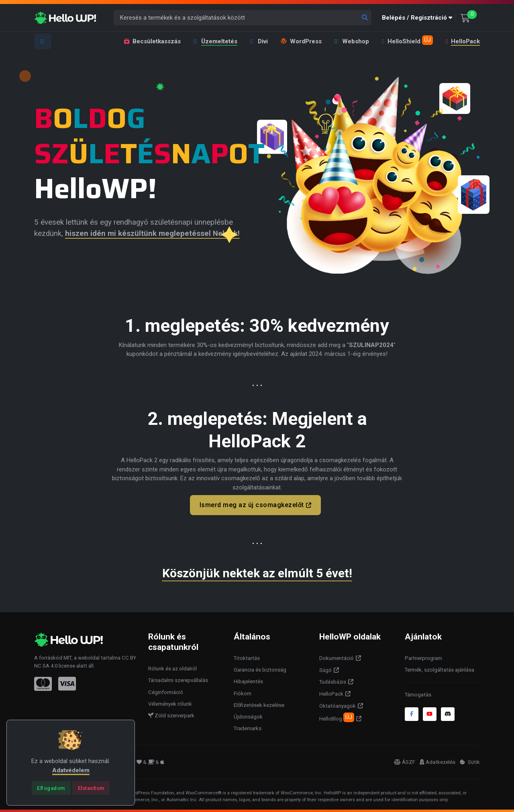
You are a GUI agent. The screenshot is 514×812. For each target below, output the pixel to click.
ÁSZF (405, 760)
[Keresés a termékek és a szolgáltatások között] (243, 18)
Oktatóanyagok (338, 704)
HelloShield (407, 40)
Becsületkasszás (152, 41)
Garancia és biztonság (260, 668)
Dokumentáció (337, 657)
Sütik (470, 760)
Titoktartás (247, 657)
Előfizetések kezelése (259, 703)
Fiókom (243, 691)
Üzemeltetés (215, 41)
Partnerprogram (423, 657)
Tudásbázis (333, 680)
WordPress (301, 41)
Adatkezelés (438, 760)
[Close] (51, 788)
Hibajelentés (248, 680)
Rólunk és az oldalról (172, 667)
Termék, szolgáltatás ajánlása (440, 668)
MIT (67, 656)
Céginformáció (166, 690)
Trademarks (248, 727)
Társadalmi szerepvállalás (178, 679)
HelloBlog (337, 716)
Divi (259, 41)
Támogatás (418, 693)
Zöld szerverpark (171, 714)
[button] (419, 18)
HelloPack (462, 41)
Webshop (352, 41)
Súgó (325, 668)
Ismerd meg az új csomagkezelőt (252, 505)
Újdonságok (248, 715)
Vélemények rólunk (170, 702)
